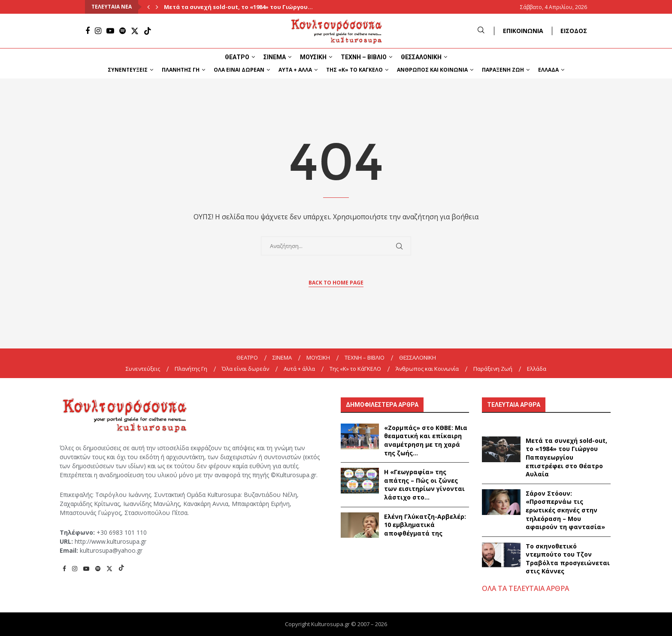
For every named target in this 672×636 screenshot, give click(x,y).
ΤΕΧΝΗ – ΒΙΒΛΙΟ (364, 57)
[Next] (157, 7)
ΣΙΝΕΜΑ (275, 57)
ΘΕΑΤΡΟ (237, 57)
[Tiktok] (148, 31)
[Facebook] (88, 31)
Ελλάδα (548, 70)
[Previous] (148, 7)
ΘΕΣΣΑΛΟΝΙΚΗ (421, 57)
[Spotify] (123, 31)
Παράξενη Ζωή (503, 70)
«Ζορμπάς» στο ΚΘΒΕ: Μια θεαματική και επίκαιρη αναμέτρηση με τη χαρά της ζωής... (426, 440)
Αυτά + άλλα (295, 70)
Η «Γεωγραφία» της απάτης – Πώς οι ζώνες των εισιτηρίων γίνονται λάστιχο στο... (424, 485)
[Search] (481, 31)
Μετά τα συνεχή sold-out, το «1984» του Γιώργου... (238, 7)
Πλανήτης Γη (181, 70)
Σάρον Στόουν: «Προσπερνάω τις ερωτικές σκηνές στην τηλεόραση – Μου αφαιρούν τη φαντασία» (565, 510)
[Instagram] (98, 31)
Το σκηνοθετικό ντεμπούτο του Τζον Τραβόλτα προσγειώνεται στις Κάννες (568, 559)
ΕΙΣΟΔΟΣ (574, 31)
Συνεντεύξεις (128, 70)
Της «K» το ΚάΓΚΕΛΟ (354, 70)
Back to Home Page (336, 283)
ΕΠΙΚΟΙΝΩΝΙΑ (523, 31)
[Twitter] (135, 31)
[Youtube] (110, 31)
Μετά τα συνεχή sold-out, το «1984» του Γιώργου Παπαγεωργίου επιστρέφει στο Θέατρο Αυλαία (566, 457)
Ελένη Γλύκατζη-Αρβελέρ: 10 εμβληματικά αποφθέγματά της (425, 525)
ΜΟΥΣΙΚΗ (313, 57)
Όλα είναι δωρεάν (239, 70)
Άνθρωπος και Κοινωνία (432, 70)
